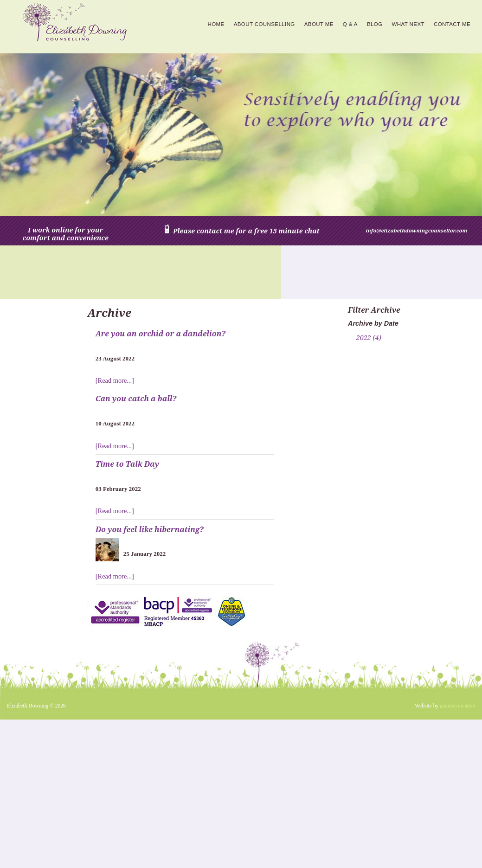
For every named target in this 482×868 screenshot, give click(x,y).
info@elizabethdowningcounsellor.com (417, 230)
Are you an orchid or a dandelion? (161, 334)
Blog (375, 24)
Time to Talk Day (127, 464)
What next (408, 24)
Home (216, 24)
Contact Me (452, 24)
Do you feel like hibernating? (150, 529)
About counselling (264, 24)
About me (319, 24)
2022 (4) (369, 338)
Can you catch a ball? (136, 399)
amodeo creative (457, 706)
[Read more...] (115, 380)
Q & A (350, 24)
